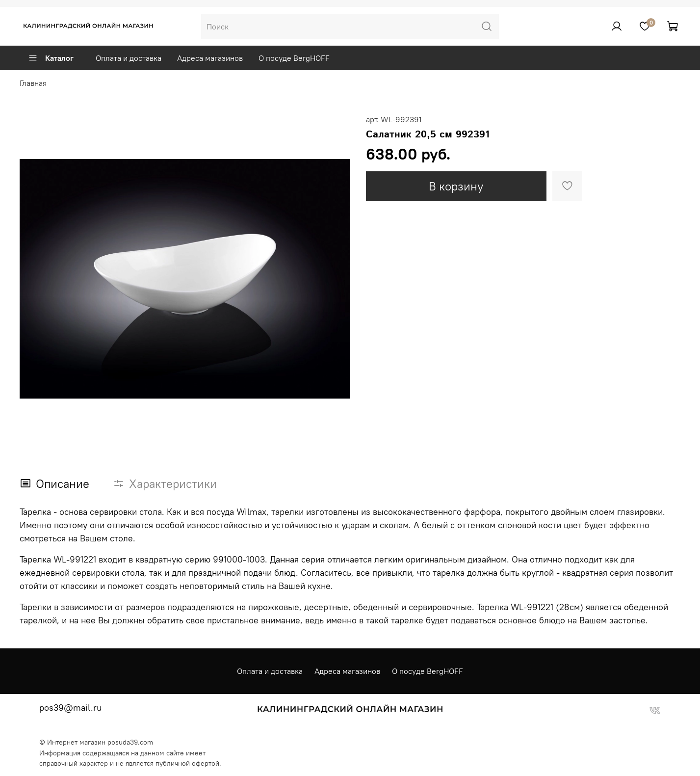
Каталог (51, 58)
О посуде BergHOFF (294, 58)
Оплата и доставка (129, 58)
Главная (33, 83)
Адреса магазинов (210, 58)
